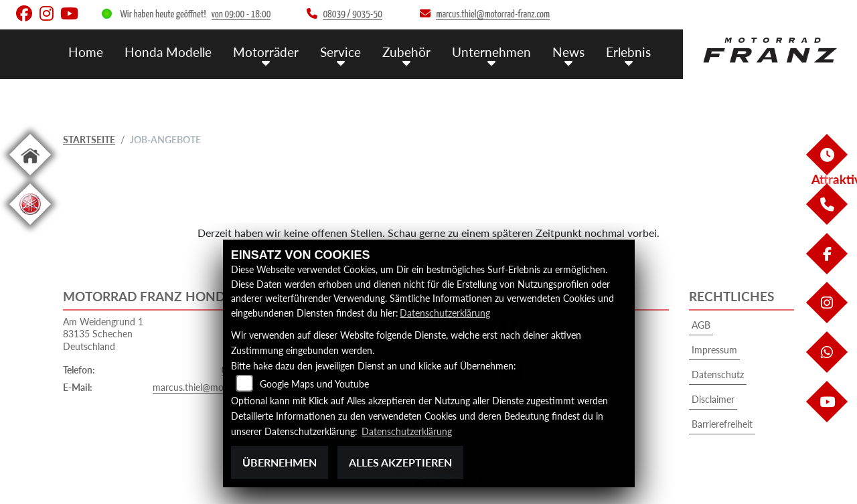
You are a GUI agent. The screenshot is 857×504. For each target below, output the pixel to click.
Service (340, 52)
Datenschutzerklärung (445, 313)
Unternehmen (491, 52)
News (568, 52)
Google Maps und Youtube (314, 384)
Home (86, 52)
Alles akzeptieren (400, 462)
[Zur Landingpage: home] (30, 178)
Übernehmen (280, 462)
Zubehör (406, 52)
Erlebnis (628, 52)
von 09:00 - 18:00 (241, 14)
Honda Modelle (168, 52)
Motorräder (266, 52)
